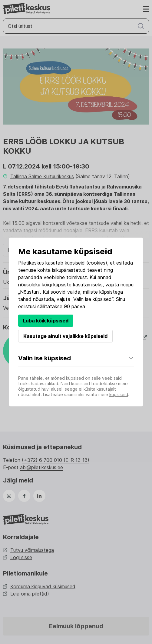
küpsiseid (75, 263)
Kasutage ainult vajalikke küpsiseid (65, 336)
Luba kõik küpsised (46, 321)
